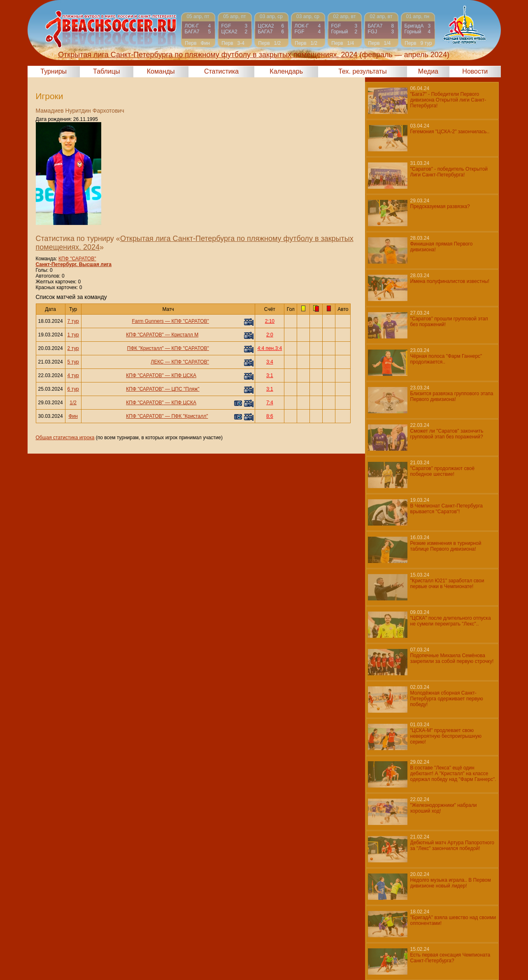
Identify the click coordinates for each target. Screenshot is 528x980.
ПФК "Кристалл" (145, 348)
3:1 (270, 375)
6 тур (73, 389)
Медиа (428, 71)
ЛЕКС (157, 362)
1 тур (73, 335)
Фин (73, 416)
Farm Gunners (148, 321)
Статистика (221, 71)
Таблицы (106, 71)
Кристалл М (185, 335)
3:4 (270, 362)
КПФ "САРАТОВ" (77, 259)
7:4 (270, 403)
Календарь (286, 71)
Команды (161, 71)
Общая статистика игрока (65, 438)
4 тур (73, 375)
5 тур (73, 362)
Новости (475, 71)
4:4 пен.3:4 (270, 348)
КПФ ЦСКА (184, 375)
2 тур (73, 348)
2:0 (270, 335)
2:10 (270, 321)
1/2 (73, 403)
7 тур (73, 321)
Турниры (53, 71)
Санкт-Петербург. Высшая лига (74, 264)
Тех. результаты (363, 71)
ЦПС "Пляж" (185, 389)
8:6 (270, 416)
